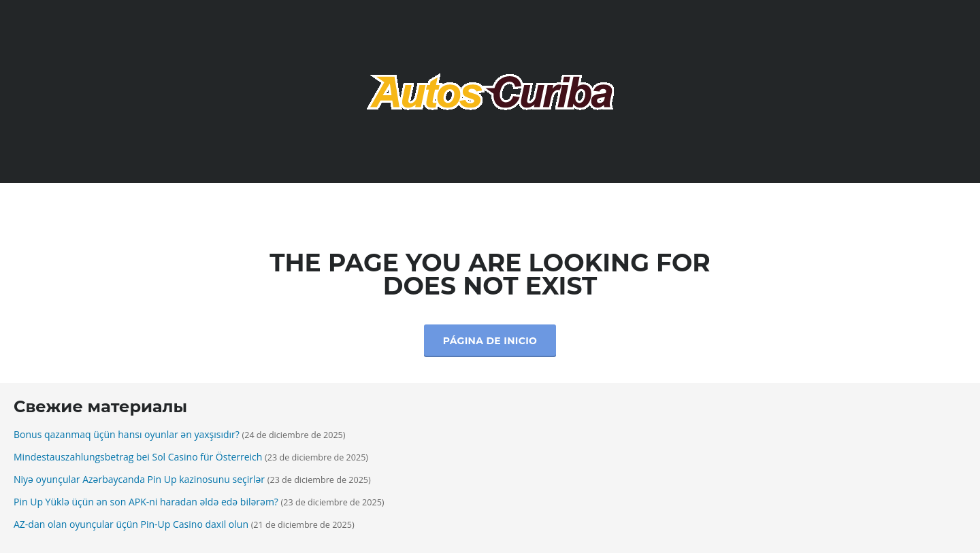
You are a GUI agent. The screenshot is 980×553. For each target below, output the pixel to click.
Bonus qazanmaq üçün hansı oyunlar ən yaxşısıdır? (127, 434)
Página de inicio (490, 341)
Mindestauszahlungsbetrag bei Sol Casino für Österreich (138, 457)
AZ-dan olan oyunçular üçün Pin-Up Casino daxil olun (131, 524)
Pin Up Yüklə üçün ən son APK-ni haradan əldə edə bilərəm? (146, 502)
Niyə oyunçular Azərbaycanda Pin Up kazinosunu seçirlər (139, 479)
